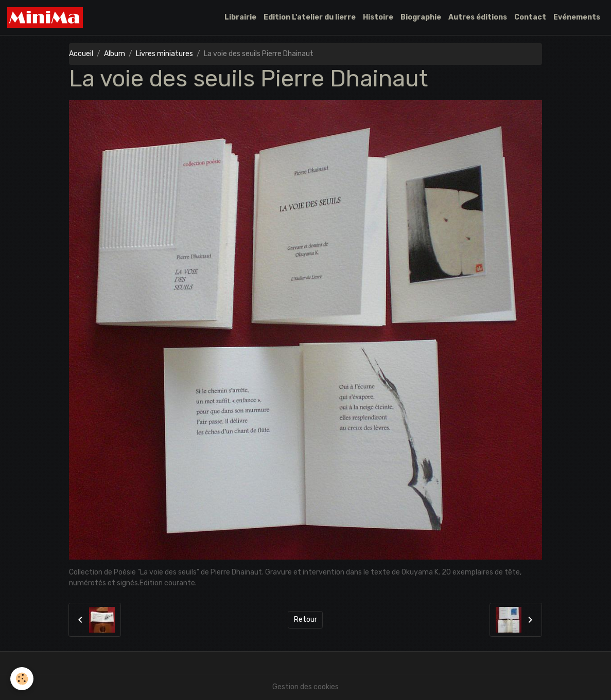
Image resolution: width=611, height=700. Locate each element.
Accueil (81, 54)
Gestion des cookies (305, 687)
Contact (530, 17)
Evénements (577, 17)
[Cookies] (22, 679)
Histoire (378, 17)
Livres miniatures (164, 54)
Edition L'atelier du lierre (310, 17)
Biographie (421, 17)
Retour (305, 620)
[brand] (47, 17)
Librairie (240, 17)
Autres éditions (478, 17)
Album (115, 54)
